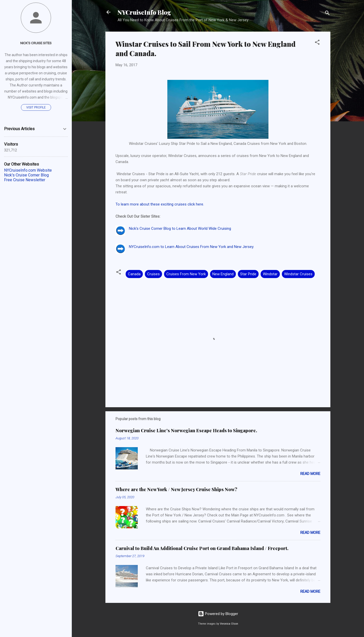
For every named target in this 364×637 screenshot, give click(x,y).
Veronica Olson (229, 624)
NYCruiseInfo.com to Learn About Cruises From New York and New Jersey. (191, 247)
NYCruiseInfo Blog (144, 12)
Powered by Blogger (218, 614)
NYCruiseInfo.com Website (28, 170)
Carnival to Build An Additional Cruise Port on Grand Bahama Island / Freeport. (202, 548)
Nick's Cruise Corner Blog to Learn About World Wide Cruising (180, 229)
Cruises (153, 274)
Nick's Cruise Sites (36, 43)
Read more (310, 474)
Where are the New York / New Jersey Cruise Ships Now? (176, 489)
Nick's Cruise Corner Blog (26, 175)
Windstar (270, 274)
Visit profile (36, 107)
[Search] (327, 14)
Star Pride (248, 274)
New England (223, 274)
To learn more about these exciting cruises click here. (160, 204)
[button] (317, 43)
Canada (134, 274)
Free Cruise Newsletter (25, 180)
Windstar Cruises (298, 274)
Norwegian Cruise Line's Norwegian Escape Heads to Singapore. (186, 430)
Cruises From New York (186, 274)
